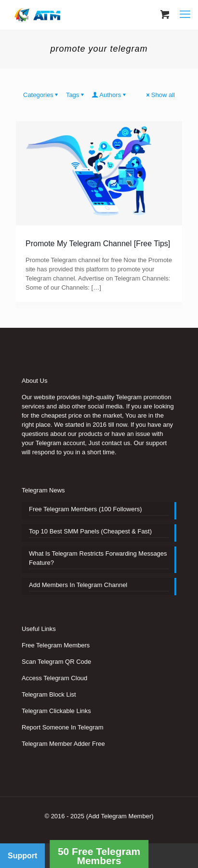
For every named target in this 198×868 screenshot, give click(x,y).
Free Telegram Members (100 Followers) (86, 509)
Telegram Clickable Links (56, 711)
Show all (160, 95)
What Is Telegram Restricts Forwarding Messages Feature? (98, 558)
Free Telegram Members (56, 645)
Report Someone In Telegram (63, 727)
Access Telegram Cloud (54, 678)
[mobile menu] (185, 14)
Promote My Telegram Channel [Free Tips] (98, 244)
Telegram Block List (49, 694)
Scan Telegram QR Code (56, 662)
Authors (109, 95)
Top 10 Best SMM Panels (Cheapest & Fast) (90, 531)
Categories (41, 95)
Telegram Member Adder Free (63, 744)
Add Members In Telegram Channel (78, 585)
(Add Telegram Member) (120, 816)
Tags (76, 95)
